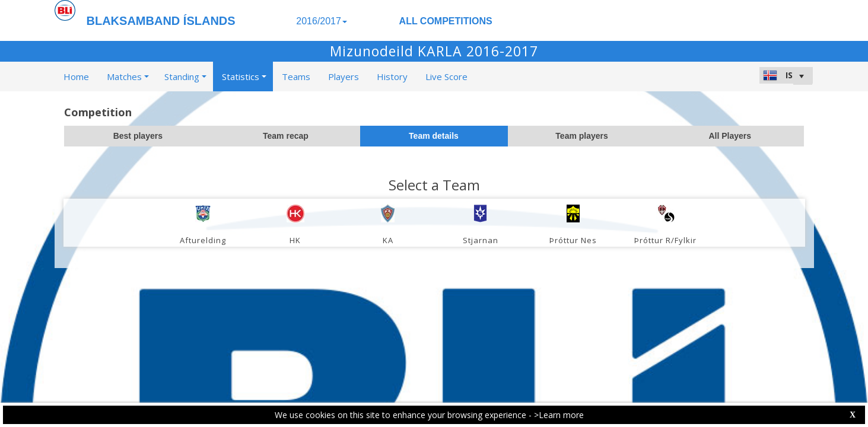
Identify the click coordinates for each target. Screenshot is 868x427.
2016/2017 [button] (322, 21)
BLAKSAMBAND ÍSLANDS (161, 21)
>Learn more (559, 415)
